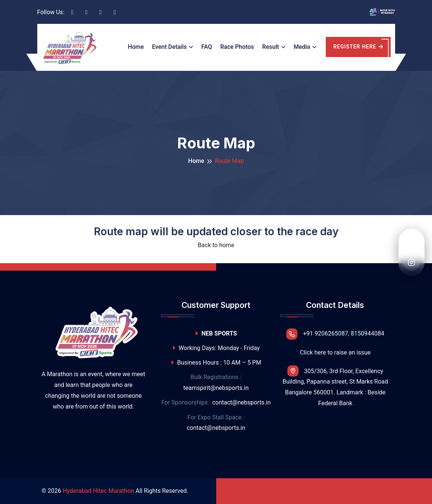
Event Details (169, 47)
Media (302, 47)
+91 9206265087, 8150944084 (335, 334)
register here (358, 47)
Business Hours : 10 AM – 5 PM (216, 363)
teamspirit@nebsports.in (216, 388)
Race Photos (237, 47)
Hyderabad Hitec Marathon (98, 491)
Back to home (216, 245)
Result (270, 47)
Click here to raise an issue (335, 352)
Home (136, 47)
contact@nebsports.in (241, 402)
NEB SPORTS (216, 333)
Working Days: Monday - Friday (216, 348)
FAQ (207, 47)
